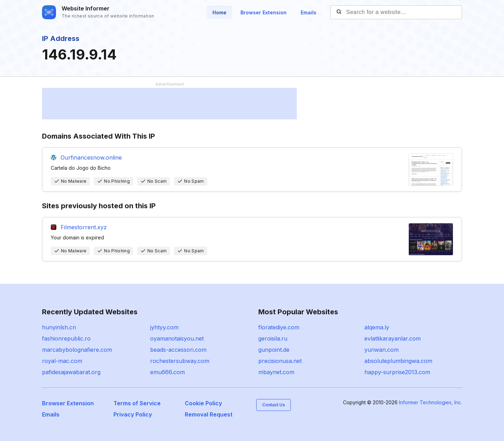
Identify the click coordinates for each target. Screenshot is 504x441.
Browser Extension (264, 12)
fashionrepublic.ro (66, 338)
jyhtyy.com (164, 327)
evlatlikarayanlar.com (393, 338)
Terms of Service (137, 403)
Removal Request (209, 414)
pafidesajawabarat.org (71, 372)
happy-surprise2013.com (397, 372)
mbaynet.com (276, 372)
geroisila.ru (273, 338)
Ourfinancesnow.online (91, 157)
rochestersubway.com (180, 361)
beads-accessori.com (178, 350)
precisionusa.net (280, 361)
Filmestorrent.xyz (84, 227)
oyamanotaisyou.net (177, 338)
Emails (309, 12)
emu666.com (167, 372)
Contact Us (274, 405)
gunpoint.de (274, 350)
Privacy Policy (133, 414)
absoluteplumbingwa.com (398, 361)
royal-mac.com (62, 361)
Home (219, 12)
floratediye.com (279, 327)
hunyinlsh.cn (59, 327)
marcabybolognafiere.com (77, 350)
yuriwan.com (381, 350)
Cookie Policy (203, 403)
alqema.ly (377, 327)
